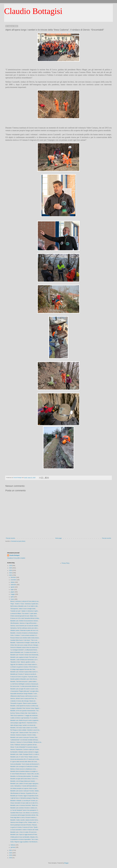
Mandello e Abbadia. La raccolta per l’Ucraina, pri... (24, 801)
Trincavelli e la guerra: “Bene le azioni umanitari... (24, 703)
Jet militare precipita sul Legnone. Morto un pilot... (24, 788)
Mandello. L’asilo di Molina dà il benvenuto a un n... (24, 660)
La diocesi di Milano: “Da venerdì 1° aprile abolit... (24, 614)
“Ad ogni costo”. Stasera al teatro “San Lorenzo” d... (25, 733)
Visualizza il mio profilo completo (16, 558)
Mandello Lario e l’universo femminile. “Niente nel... (24, 805)
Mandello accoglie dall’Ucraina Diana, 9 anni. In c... (24, 779)
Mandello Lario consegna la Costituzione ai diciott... (25, 767)
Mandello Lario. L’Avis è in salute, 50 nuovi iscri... (24, 832)
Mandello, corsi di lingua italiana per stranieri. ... (23, 781)
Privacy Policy (66, 563)
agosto (13, 587)
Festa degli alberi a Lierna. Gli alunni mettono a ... (24, 818)
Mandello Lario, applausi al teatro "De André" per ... (24, 657)
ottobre (13, 582)
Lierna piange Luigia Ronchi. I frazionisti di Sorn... (24, 723)
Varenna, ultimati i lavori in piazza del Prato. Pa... (24, 698)
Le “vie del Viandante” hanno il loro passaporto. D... (24, 810)
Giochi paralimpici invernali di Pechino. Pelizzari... (24, 825)
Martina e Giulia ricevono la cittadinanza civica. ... (24, 769)
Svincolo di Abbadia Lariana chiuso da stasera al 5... (25, 647)
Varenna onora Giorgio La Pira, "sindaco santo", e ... (25, 822)
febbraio (13, 845)
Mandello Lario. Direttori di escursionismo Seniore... (25, 621)
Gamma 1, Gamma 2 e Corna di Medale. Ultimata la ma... (26, 742)
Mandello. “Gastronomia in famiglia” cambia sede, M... (25, 643)
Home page (58, 538)
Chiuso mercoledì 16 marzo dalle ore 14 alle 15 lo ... (25, 803)
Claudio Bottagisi (33, 11)
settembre (14, 585)
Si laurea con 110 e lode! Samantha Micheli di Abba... (25, 618)
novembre (14, 580)
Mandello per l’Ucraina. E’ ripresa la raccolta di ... (24, 674)
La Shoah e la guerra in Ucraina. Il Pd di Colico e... (24, 667)
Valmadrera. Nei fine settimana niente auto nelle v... (25, 628)
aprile (12, 597)
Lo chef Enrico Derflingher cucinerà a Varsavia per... (25, 684)
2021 (11, 850)
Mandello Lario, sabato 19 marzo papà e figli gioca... (25, 784)
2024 (11, 570)
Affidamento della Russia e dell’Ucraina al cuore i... (24, 696)
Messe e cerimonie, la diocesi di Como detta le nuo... (25, 601)
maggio (13, 594)
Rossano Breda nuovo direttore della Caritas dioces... (25, 638)
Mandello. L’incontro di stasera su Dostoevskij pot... (24, 633)
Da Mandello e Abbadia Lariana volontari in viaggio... (25, 752)
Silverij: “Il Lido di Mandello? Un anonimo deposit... (24, 747)
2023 (11, 573)
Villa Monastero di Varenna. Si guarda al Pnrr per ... (25, 793)
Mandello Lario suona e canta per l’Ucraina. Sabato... (25, 791)
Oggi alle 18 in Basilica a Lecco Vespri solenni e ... (24, 665)
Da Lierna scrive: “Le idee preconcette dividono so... (25, 686)
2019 (11, 855)
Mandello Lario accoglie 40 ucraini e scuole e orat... (25, 689)
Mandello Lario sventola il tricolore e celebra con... (24, 808)
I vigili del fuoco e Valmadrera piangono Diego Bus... (25, 798)
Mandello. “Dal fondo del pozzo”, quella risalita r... (24, 682)
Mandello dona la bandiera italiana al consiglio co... (24, 771)
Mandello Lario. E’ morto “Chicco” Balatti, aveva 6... (24, 757)
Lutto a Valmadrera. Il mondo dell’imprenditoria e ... (24, 786)
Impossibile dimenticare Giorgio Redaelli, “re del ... (24, 694)
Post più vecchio (107, 538)
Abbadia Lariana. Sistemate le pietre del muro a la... (25, 630)
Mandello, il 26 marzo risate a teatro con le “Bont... (24, 728)
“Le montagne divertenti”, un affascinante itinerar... (24, 650)
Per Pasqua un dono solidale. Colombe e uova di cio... (25, 730)
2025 (11, 568)
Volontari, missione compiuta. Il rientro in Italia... (24, 735)
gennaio (13, 847)
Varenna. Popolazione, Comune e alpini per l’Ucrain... (25, 749)
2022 (11, 575)
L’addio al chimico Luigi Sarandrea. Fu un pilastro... (24, 718)
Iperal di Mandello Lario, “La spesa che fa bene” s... (25, 652)
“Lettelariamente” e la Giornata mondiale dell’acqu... (25, 740)
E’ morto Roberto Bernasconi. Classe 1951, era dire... (25, 774)
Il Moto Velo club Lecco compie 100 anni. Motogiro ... (25, 645)
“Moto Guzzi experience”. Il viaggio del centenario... (24, 716)
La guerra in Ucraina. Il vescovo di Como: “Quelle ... (25, 827)
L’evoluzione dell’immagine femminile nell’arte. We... (25, 815)
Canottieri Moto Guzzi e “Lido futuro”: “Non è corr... (24, 640)
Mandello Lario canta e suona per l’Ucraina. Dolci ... (25, 737)
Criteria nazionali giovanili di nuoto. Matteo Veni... (24, 616)
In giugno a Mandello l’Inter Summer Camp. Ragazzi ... (25, 708)
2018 (11, 858)
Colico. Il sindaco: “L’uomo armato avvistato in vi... (24, 635)
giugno (13, 592)
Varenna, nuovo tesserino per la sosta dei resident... (25, 626)
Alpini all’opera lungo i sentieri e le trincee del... (23, 725)
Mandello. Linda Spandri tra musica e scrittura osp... (25, 706)
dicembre (13, 577)
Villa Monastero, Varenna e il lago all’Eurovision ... (24, 623)
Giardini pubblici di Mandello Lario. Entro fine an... (24, 679)
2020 (11, 853)
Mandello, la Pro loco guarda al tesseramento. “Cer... (25, 711)
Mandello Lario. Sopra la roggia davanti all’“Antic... (24, 835)
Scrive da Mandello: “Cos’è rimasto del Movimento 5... (25, 764)
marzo (13, 599)
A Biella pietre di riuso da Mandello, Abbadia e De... (24, 837)
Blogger (66, 863)
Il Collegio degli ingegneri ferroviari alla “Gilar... (23, 669)
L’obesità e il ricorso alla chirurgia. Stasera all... (23, 701)
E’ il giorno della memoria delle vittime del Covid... (24, 762)
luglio (12, 590)
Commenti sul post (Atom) (18, 541)
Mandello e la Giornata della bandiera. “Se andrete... (25, 776)
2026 (11, 566)
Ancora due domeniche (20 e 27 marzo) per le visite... (25, 759)
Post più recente (10, 538)
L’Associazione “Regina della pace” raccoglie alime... (25, 691)
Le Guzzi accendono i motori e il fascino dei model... (25, 830)
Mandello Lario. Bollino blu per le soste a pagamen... (25, 720)
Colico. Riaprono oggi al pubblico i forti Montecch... (24, 842)
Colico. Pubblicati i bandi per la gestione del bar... (24, 745)
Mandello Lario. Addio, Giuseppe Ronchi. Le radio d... (25, 754)
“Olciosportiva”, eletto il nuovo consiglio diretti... (23, 609)
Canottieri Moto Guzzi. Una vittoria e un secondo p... (25, 813)
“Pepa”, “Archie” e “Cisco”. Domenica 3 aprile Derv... (25, 604)
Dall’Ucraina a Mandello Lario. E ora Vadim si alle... (24, 606)
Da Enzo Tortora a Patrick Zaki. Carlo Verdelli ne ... (24, 713)
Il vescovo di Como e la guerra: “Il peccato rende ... (24, 677)
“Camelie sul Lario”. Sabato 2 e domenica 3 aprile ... (25, 611)
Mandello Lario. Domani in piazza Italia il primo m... (24, 672)
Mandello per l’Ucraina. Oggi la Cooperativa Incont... (25, 796)
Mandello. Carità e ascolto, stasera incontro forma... (25, 820)
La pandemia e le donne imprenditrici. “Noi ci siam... (25, 839)
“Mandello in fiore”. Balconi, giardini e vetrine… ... (24, 662)
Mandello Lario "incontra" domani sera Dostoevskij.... (25, 655)
